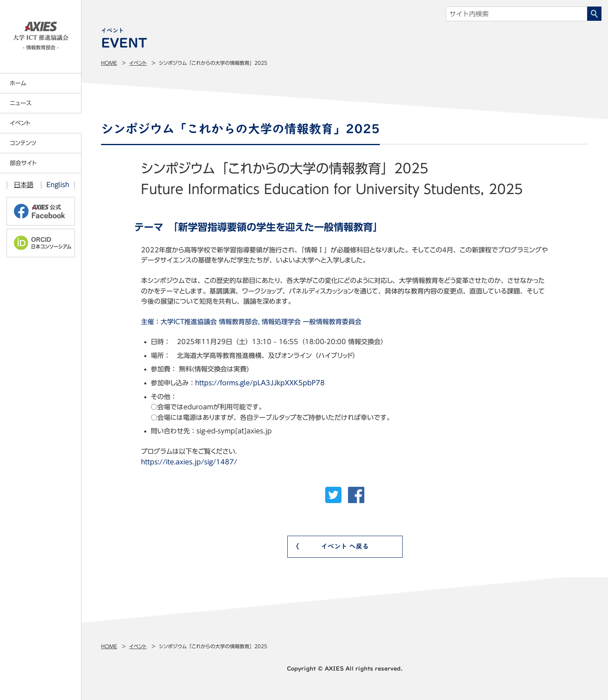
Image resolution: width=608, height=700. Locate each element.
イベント (138, 63)
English (58, 185)
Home (109, 63)
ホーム (18, 83)
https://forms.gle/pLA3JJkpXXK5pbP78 (260, 383)
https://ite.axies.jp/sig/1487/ (189, 462)
